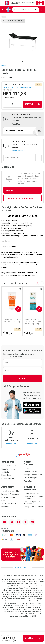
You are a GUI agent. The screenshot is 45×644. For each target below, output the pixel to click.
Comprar (32, 104)
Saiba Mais (16, 124)
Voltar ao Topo (22, 568)
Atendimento (8, 487)
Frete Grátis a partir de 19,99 (13, 21)
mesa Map (23, 190)
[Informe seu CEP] (19, 158)
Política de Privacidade (33, 494)
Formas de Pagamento (10, 494)
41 (28, 333)
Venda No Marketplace (10, 466)
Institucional (8, 462)
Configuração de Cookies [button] (33, 507)
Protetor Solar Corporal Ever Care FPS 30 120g (12, 321)
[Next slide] (42, 283)
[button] (22, 40)
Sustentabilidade (8, 478)
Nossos (34, 463)
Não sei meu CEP (18, 151)
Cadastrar (23, 379)
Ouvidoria (5, 472)
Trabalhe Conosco (8, 469)
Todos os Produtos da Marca (23, 198)
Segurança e (34, 488)
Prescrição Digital (31, 478)
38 (7, 333)
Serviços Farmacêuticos (33, 475)
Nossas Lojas (6, 475)
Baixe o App (40, 3)
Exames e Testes (30, 472)
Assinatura (28, 481)
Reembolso (6, 500)
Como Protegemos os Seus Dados (32, 503)
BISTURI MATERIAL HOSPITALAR (17, 87)
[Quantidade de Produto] (13, 104)
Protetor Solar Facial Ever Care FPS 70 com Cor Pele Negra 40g (32, 322)
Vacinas (27, 469)
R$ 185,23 (13, 97)
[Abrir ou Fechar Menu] (3, 10)
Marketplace (6, 507)
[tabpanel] (22, 40)
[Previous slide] (37, 283)
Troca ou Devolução (9, 503)
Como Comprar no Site (10, 491)
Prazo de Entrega (8, 497)
